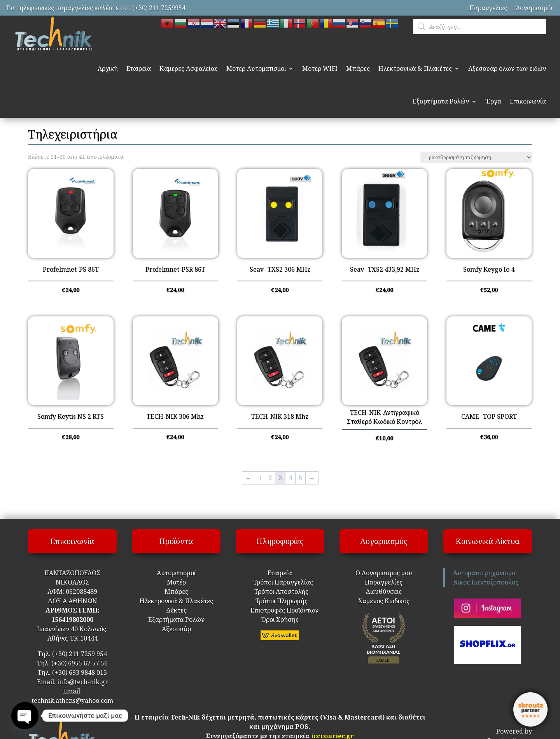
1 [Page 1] (260, 478)
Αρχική (108, 68)
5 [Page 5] (300, 478)
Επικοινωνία (528, 101)
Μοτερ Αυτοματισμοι (256, 68)
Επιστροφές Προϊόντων (280, 610)
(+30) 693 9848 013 (80, 672)
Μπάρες (358, 68)
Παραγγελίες (488, 8)
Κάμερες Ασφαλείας (189, 68)
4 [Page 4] (290, 478)
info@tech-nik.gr (83, 682)
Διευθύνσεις (384, 592)
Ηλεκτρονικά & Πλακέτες (415, 68)
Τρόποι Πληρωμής (281, 601)
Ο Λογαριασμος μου (384, 573)
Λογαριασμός (535, 8)
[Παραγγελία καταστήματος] (476, 157)
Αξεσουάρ (176, 629)
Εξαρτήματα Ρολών (441, 101)
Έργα (493, 101)
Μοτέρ (176, 582)
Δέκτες (176, 610)
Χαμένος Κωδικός (384, 601)
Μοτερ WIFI (320, 68)
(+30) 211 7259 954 (80, 654)
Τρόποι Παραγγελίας (280, 582)
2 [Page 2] (270, 478)
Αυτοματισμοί (176, 573)
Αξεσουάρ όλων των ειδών (507, 68)
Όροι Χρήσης (280, 620)
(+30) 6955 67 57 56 (80, 663)
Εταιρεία (139, 68)
